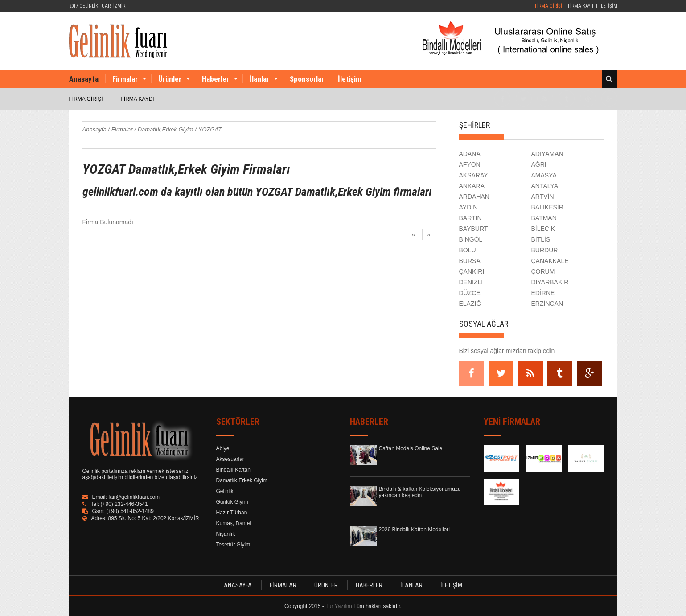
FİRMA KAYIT (581, 6)
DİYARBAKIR (550, 282)
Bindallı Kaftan (233, 470)
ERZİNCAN (547, 304)
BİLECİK (543, 229)
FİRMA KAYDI (138, 99)
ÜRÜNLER (326, 585)
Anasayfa (84, 79)
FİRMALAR (283, 585)
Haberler (216, 79)
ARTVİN (543, 197)
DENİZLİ (471, 282)
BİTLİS (541, 239)
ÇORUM (543, 271)
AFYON (470, 164)
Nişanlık (226, 534)
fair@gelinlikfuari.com (134, 497)
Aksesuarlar (230, 459)
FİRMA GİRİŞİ (548, 6)
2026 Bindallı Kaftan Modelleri (414, 530)
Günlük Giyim (232, 502)
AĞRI (539, 164)
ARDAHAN (474, 197)
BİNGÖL (471, 239)
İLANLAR (411, 585)
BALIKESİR (547, 207)
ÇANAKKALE (550, 261)
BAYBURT (474, 229)
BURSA (470, 261)
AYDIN (468, 207)
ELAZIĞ (470, 304)
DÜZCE (470, 293)
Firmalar (125, 79)
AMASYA (544, 175)
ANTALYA (545, 186)
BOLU (468, 250)
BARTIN (470, 218)
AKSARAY (474, 175)
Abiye (223, 448)
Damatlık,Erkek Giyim (242, 480)
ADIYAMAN (547, 154)
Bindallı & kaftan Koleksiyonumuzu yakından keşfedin (420, 492)
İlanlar (259, 79)
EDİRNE (543, 293)
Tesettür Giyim (233, 545)
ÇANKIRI (472, 271)
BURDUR (545, 250)
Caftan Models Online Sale (411, 448)
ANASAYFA (238, 585)
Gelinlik (225, 491)
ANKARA (472, 186)
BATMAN (544, 218)
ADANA (470, 154)
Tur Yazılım (339, 606)
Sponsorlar (307, 79)
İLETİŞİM (608, 6)
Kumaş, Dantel (234, 523)
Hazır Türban (232, 513)
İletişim (350, 79)
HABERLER (369, 585)
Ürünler (170, 79)
